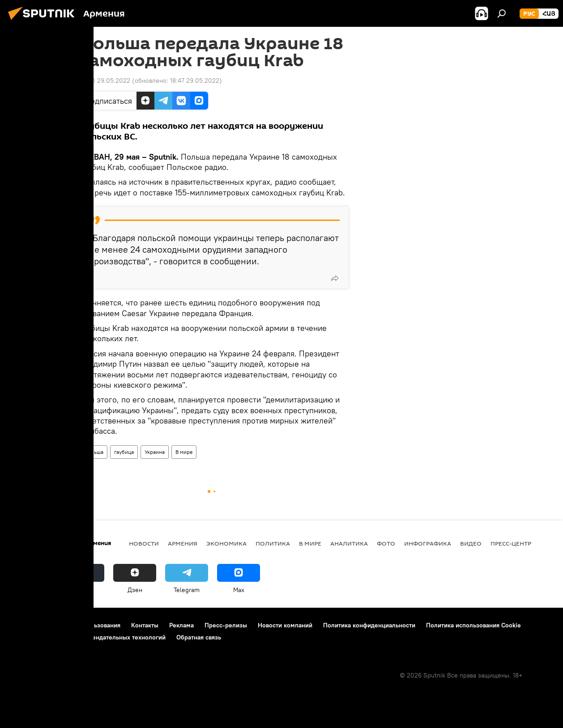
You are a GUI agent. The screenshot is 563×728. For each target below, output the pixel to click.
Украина (155, 452)
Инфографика (428, 543)
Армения (183, 543)
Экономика (226, 543)
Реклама (181, 625)
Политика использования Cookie (473, 625)
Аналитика (349, 543)
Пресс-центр (511, 543)
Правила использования (85, 625)
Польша (94, 452)
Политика (273, 543)
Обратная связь (199, 637)
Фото (386, 543)
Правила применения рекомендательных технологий (87, 637)
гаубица (124, 452)
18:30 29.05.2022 (105, 80)
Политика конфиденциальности (369, 625)
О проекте (24, 625)
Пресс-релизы (226, 625)
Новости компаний (285, 625)
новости (144, 543)
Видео (471, 543)
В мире (184, 452)
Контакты (145, 625)
